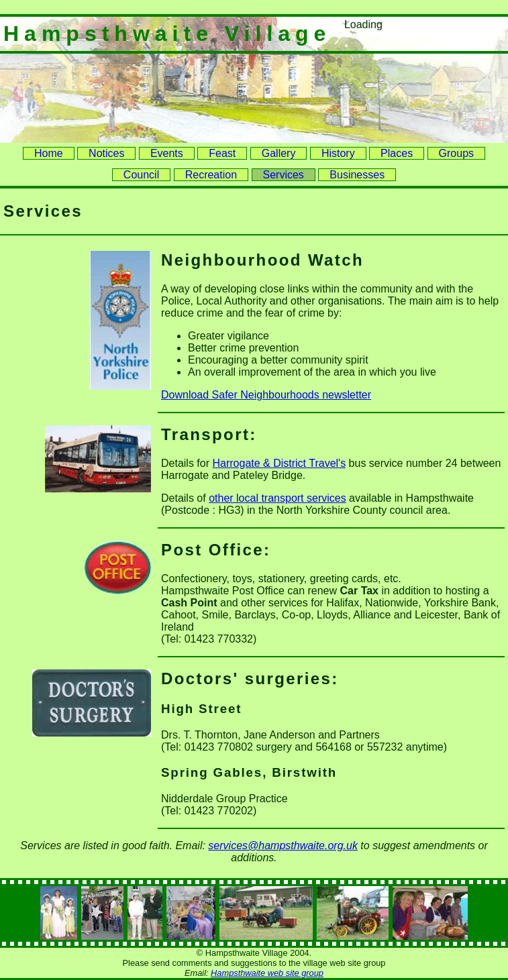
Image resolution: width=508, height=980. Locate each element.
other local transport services (277, 498)
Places (397, 153)
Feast (222, 153)
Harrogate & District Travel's (279, 463)
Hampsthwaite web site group (267, 973)
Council (141, 175)
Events (167, 153)
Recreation (211, 175)
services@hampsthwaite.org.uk (283, 846)
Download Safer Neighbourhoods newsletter (266, 395)
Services (284, 175)
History (338, 153)
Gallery (279, 153)
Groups (456, 153)
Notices (106, 153)
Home (49, 153)
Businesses (357, 175)
